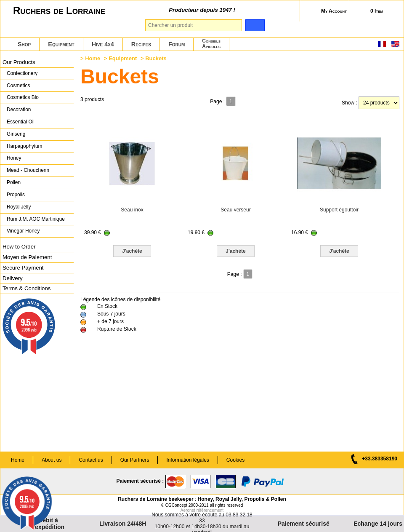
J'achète (132, 251)
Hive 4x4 (103, 44)
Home (93, 58)
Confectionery (22, 73)
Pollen (14, 182)
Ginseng (16, 134)
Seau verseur (235, 210)
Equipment (61, 44)
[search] (255, 25)
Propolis (16, 195)
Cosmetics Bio (23, 97)
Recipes (141, 44)
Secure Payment (23, 268)
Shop (24, 44)
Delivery (13, 278)
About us (52, 460)
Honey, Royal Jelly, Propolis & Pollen (242, 499)
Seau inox (132, 210)
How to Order (19, 247)
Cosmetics (18, 86)
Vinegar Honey (23, 231)
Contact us (91, 460)
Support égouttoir (339, 210)
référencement (210, 510)
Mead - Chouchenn (28, 170)
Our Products (19, 62)
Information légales (187, 460)
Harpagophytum (25, 146)
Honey (14, 158)
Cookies (235, 460)
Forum (177, 44)
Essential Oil (21, 122)
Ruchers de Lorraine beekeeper (155, 499)
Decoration (19, 110)
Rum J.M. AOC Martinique (36, 219)
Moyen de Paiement (27, 257)
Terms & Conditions (27, 288)
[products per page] (379, 103)
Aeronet (188, 510)
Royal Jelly (19, 207)
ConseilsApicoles (211, 44)
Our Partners (135, 460)
